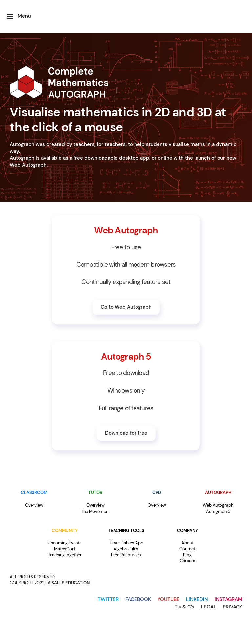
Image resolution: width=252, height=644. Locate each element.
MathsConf (65, 549)
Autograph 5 (218, 511)
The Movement (95, 511)
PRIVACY (232, 607)
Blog (187, 555)
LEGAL (209, 607)
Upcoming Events (65, 543)
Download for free (126, 433)
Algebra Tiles (126, 549)
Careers (188, 561)
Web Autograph (218, 505)
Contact (187, 549)
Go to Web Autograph (126, 307)
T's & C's (185, 607)
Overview (34, 505)
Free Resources (126, 555)
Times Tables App (126, 543)
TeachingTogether (65, 555)
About (188, 543)
